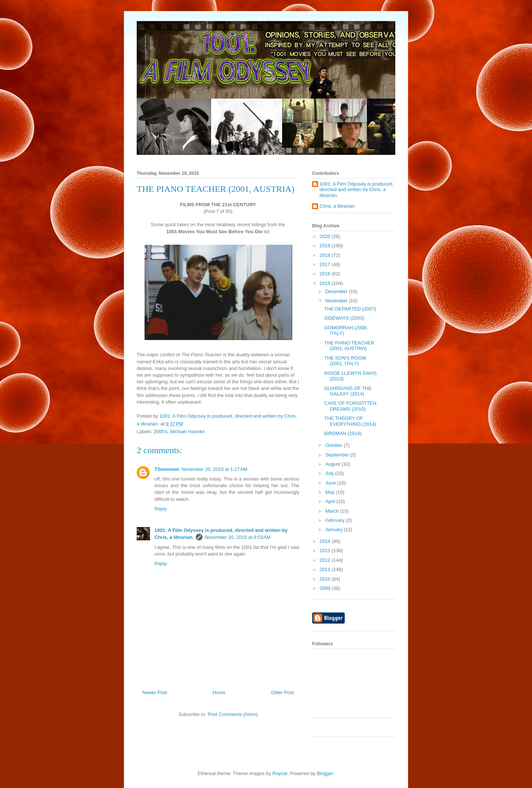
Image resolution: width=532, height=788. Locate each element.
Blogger (325, 773)
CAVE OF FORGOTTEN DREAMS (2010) (350, 406)
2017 (326, 264)
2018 (326, 255)
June (331, 483)
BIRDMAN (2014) (343, 433)
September (338, 455)
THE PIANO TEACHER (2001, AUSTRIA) (349, 346)
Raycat (280, 773)
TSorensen (167, 469)
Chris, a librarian (337, 206)
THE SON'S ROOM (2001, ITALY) (345, 361)
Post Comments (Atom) (233, 714)
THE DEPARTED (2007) (350, 309)
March (333, 511)
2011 (326, 569)
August (334, 464)
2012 (326, 560)
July (330, 473)
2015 (326, 283)
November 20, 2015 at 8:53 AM (238, 537)
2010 (326, 579)
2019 (326, 246)
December (337, 291)
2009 (326, 588)
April (331, 501)
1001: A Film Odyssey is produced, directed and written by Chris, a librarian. (357, 190)
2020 (326, 236)
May (331, 492)
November (337, 301)
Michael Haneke (187, 432)
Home (219, 692)
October (335, 445)
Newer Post (155, 692)
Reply (161, 509)
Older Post (282, 692)
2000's (161, 432)
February (336, 520)
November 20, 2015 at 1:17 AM (214, 469)
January (335, 529)
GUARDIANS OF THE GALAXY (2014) (348, 391)
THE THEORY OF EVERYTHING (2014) (350, 421)
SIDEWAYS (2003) (344, 318)
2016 (326, 274)
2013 (326, 551)
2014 (326, 541)
